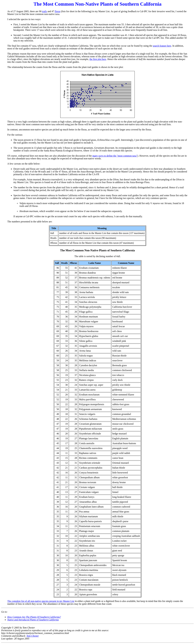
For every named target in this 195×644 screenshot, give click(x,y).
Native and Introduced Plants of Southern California (33, 620)
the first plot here (98, 59)
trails (44, 11)
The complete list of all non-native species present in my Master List (41, 601)
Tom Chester (33, 636)
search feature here (162, 46)
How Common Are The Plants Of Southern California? (34, 617)
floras (57, 11)
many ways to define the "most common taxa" (115, 156)
